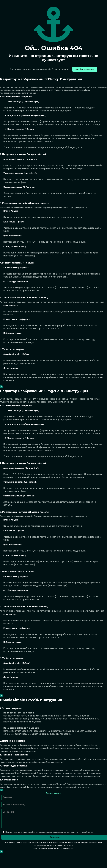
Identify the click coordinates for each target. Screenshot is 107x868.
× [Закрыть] (1, 387)
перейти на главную (85, 69)
